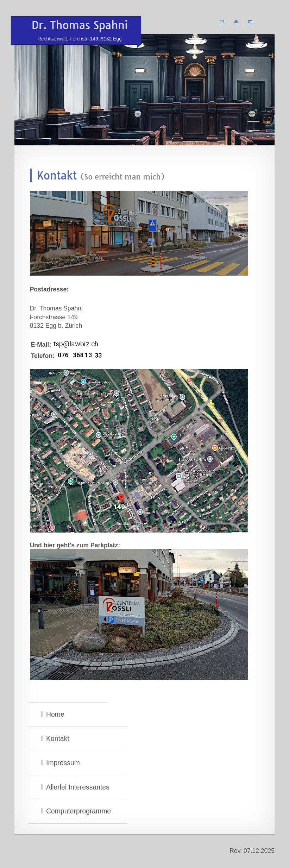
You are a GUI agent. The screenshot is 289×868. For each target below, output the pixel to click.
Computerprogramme (78, 811)
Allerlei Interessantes (78, 787)
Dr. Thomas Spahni (80, 30)
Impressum (63, 763)
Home (55, 714)
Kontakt (58, 738)
